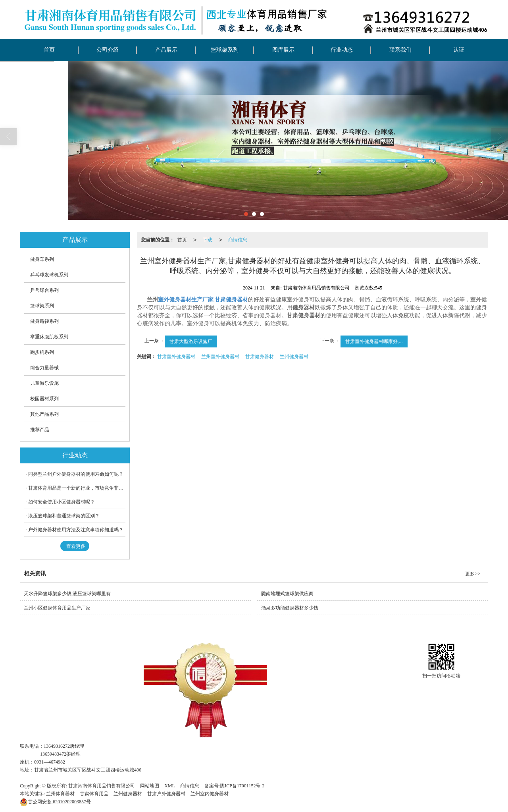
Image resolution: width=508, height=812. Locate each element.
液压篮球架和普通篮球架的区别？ (64, 516)
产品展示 (166, 50)
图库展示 (283, 50)
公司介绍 (108, 50)
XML (170, 786)
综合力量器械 (44, 368)
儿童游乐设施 (44, 383)
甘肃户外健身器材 (166, 794)
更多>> (473, 574)
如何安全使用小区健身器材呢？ (62, 502)
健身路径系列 (44, 321)
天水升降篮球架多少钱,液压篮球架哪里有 (67, 594)
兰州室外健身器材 (220, 357)
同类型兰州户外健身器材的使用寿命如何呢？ (76, 474)
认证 (459, 50)
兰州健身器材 (294, 357)
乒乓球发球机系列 (49, 275)
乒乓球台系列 (44, 290)
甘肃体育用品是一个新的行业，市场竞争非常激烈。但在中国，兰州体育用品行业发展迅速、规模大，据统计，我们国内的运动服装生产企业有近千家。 (77, 488)
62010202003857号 (55, 802)
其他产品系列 (44, 414)
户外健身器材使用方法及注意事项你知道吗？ (76, 530)
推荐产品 (40, 430)
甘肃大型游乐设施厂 (191, 341)
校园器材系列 (44, 399)
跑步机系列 (42, 352)
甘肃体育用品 (94, 794)
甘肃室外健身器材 (176, 357)
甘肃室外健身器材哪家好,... (374, 341)
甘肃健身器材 (260, 357)
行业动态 (342, 50)
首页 (49, 50)
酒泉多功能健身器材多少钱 (290, 608)
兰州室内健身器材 (210, 794)
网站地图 (150, 786)
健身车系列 (42, 259)
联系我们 (400, 50)
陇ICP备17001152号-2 (242, 786)
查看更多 (76, 546)
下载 (208, 240)
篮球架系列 (225, 50)
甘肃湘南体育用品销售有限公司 (102, 786)
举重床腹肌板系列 (49, 337)
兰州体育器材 (60, 794)
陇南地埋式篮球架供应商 (287, 594)
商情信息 (238, 240)
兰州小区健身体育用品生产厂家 (57, 608)
